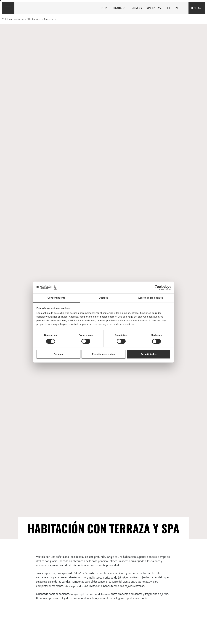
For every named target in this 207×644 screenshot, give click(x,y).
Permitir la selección (103, 354)
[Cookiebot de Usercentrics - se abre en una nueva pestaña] (157, 287)
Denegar (58, 354)
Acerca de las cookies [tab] (151, 298)
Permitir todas (149, 354)
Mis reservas (155, 8)
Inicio (8, 19)
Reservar (197, 8)
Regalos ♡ (119, 8)
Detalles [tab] (103, 298)
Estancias (136, 8)
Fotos (104, 8)
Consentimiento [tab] (57, 298)
